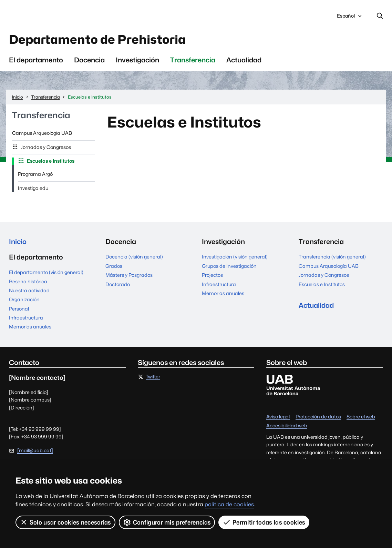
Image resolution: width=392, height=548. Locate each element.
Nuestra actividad (29, 291)
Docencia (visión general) (134, 257)
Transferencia (193, 60)
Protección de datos (318, 417)
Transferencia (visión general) (332, 257)
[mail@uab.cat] (35, 450)
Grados (114, 266)
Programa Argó (35, 174)
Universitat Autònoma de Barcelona (72, 16)
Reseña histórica (28, 282)
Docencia (89, 60)
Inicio (18, 242)
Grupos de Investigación (229, 266)
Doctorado (118, 284)
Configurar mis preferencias (167, 522)
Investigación (137, 60)
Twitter (153, 377)
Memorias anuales (30, 327)
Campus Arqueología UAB (42, 133)
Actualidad (244, 60)
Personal (19, 309)
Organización (24, 300)
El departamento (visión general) (46, 272)
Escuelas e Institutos (50, 161)
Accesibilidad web (287, 426)
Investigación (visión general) (235, 257)
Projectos (212, 275)
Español (350, 18)
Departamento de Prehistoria (97, 39)
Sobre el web (361, 417)
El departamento (36, 60)
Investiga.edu (33, 188)
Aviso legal (278, 417)
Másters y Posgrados (129, 275)
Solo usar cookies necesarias (65, 522)
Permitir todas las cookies (264, 522)
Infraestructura (26, 318)
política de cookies (229, 504)
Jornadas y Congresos (45, 147)
